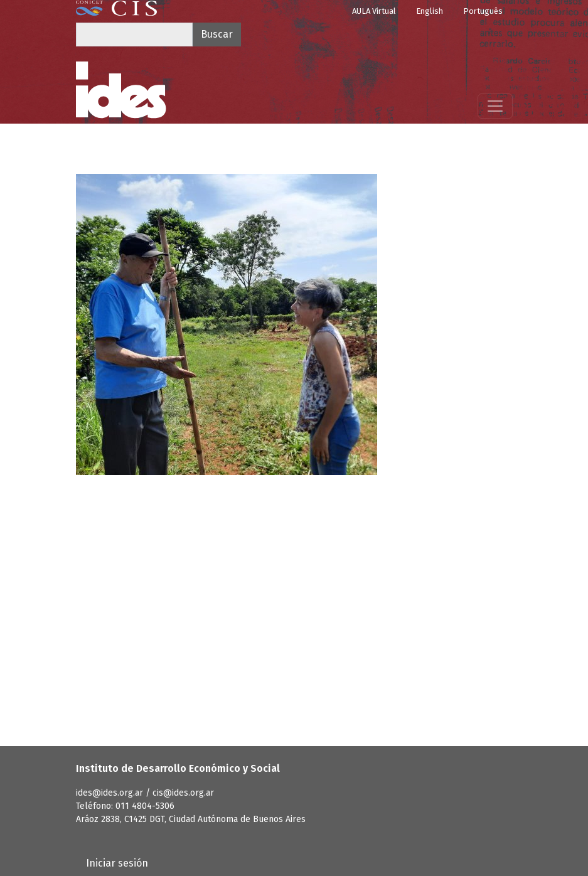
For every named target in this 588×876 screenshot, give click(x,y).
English (430, 11)
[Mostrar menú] (495, 106)
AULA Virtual (374, 11)
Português (483, 11)
